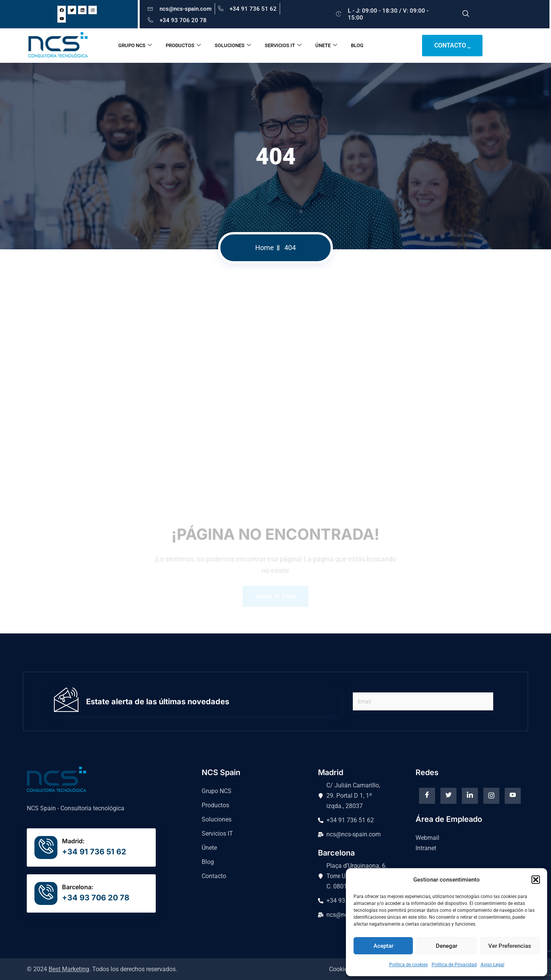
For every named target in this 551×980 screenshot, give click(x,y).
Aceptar (383, 946)
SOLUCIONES (233, 46)
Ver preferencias (510, 946)
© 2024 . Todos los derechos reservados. (102, 969)
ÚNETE (326, 46)
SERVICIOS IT (283, 46)
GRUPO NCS (135, 46)
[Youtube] (513, 796)
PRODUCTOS (183, 46)
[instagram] (491, 796)
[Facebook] (427, 796)
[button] (536, 880)
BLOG (357, 45)
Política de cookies (408, 965)
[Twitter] (448, 796)
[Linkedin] (470, 796)
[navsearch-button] (466, 14)
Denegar (447, 946)
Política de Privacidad (454, 965)
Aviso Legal (492, 965)
